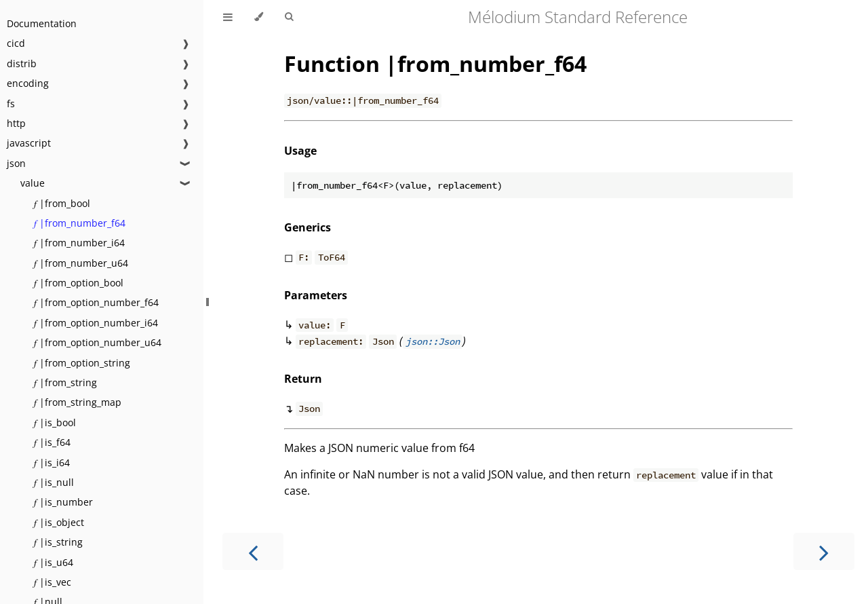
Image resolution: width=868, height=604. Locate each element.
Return (303, 379)
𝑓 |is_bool (55, 422)
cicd (16, 43)
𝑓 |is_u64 (54, 562)
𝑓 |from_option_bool (79, 283)
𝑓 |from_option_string (82, 363)
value (33, 183)
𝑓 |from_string (65, 382)
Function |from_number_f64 (435, 63)
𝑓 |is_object (59, 522)
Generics (308, 227)
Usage (300, 151)
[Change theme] (259, 17)
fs (11, 103)
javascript (29, 143)
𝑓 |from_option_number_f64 (96, 302)
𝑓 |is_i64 (52, 463)
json (16, 163)
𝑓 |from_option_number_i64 (96, 323)
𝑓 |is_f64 (52, 442)
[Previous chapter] (253, 551)
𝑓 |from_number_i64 (79, 243)
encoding (28, 83)
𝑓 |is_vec (53, 582)
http (16, 123)
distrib (22, 63)
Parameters (316, 295)
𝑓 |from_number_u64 (81, 263)
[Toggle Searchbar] (289, 17)
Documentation (42, 23)
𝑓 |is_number (63, 502)
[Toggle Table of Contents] (228, 17)
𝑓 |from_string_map (78, 402)
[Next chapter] (824, 551)
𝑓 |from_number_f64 (80, 223)
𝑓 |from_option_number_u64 (98, 342)
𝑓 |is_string (58, 542)
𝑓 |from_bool (62, 203)
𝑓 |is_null (54, 482)
